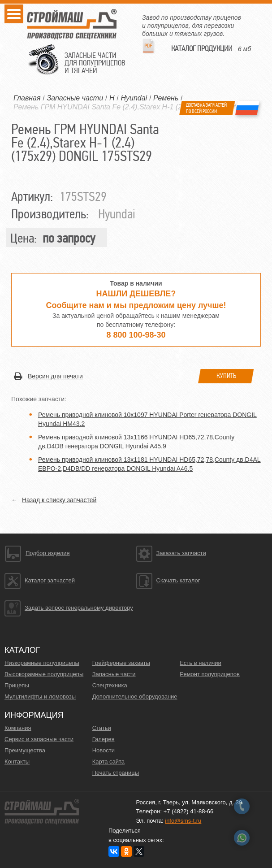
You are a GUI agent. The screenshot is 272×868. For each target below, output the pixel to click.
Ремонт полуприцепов (210, 674)
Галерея (104, 739)
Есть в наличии (200, 663)
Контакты (17, 762)
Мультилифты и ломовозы (40, 697)
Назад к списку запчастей (59, 500)
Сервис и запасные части (39, 739)
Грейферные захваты (121, 663)
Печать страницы (116, 773)
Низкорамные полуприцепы (42, 663)
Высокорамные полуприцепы (44, 674)
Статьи (102, 728)
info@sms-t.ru (183, 821)
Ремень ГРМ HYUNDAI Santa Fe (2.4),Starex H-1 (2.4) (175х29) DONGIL (132, 107)
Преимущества (25, 750)
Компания (18, 728)
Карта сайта (108, 762)
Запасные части (114, 674)
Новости (104, 750)
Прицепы (17, 685)
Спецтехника (110, 685)
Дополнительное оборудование (135, 697)
